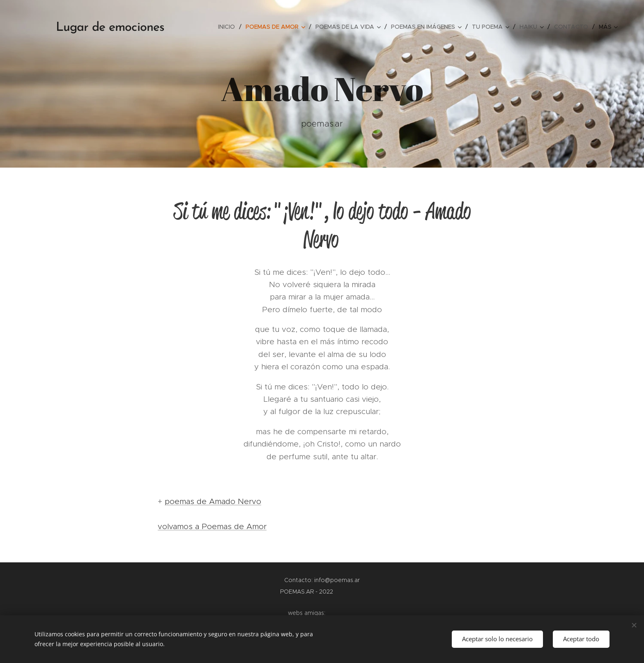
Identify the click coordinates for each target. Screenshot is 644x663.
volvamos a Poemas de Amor (212, 526)
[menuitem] (229, 27)
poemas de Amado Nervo (213, 501)
